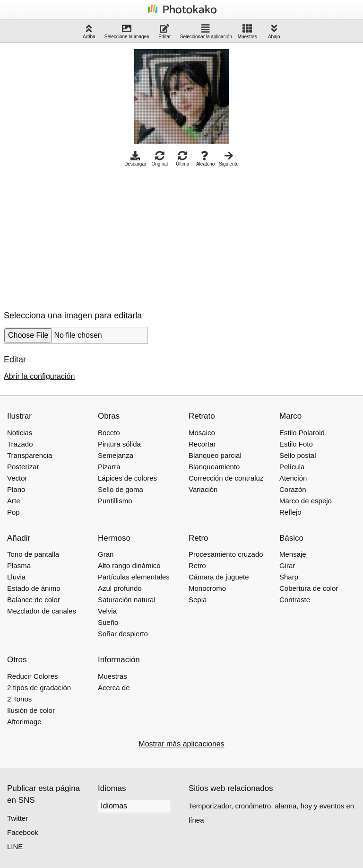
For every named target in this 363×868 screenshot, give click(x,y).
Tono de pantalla (33, 554)
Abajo (274, 31)
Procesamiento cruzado (226, 554)
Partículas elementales (134, 577)
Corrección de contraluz (226, 478)
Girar (287, 566)
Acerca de (114, 688)
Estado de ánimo (34, 588)
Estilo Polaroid (302, 433)
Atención (293, 478)
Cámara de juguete (219, 577)
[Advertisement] (83, 236)
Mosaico (202, 433)
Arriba (89, 31)
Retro (197, 566)
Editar (164, 31)
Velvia (107, 611)
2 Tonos (19, 699)
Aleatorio (205, 159)
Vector (17, 478)
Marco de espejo (306, 501)
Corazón (293, 489)
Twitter (17, 818)
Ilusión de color (31, 710)
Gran (106, 554)
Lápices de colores (127, 478)
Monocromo (207, 588)
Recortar (202, 444)
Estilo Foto (296, 444)
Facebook (23, 832)
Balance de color (34, 600)
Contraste (295, 600)
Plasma (19, 566)
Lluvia (16, 577)
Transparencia (30, 455)
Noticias (20, 433)
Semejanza (116, 455)
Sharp (289, 577)
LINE (15, 846)
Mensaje (293, 554)
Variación (203, 489)
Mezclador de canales (42, 611)
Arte (14, 501)
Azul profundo (120, 588)
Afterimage (24, 722)
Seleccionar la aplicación (206, 31)
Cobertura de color (309, 588)
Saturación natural (127, 600)
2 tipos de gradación (39, 688)
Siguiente (229, 159)
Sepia (198, 600)
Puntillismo (115, 501)
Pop (13, 512)
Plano (16, 489)
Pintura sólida (119, 444)
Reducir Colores (33, 676)
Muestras (247, 31)
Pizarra (109, 467)
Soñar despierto (123, 634)
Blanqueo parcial (215, 455)
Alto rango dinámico (129, 566)
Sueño (108, 622)
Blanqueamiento (214, 467)
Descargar (135, 159)
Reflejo (290, 512)
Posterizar (23, 467)
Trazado (20, 444)
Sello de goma (121, 489)
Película (292, 467)
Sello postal (298, 455)
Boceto (109, 433)
